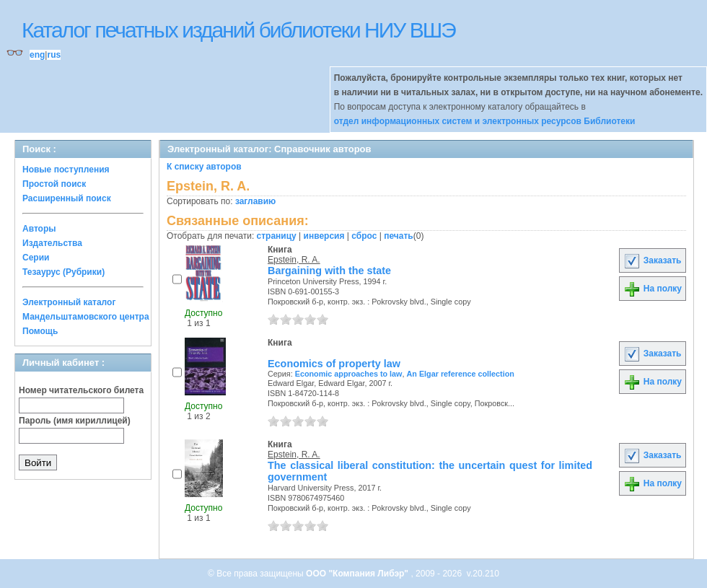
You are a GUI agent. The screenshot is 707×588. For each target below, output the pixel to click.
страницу (277, 236)
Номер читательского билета (81, 390)
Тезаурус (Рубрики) (63, 272)
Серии (36, 258)
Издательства (52, 243)
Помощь (40, 331)
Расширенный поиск (67, 198)
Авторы (39, 229)
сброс (364, 236)
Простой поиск (54, 184)
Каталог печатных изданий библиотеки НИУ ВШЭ (238, 30)
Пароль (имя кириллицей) (75, 421)
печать (399, 236)
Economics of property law (334, 364)
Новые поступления (66, 170)
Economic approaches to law (349, 374)
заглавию (255, 201)
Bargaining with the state (329, 271)
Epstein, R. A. (294, 260)
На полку (653, 289)
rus (54, 55)
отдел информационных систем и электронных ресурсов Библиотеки (485, 121)
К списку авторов (204, 167)
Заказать (652, 260)
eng (37, 55)
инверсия (324, 236)
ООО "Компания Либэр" (358, 574)
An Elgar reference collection (460, 374)
